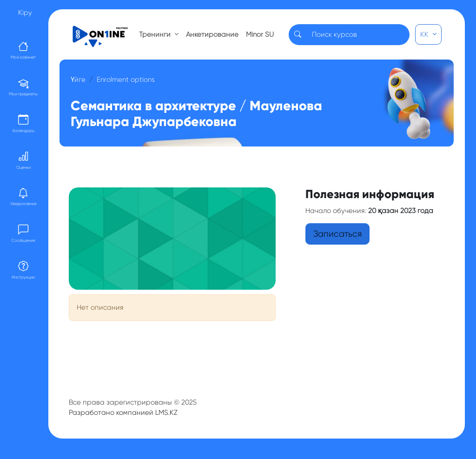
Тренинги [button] (156, 34)
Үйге (78, 80)
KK (425, 34)
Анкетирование (212, 34)
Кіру (25, 13)
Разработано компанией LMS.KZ (123, 412)
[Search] (358, 35)
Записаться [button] (337, 234)
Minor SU (260, 34)
